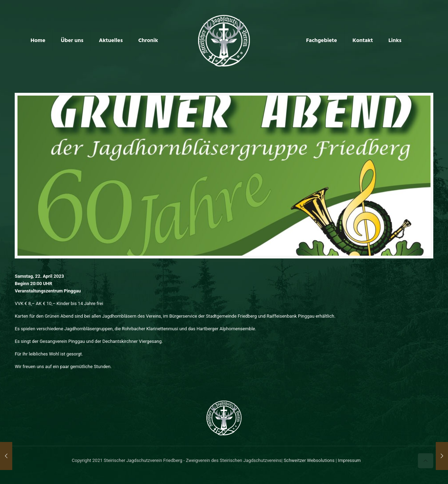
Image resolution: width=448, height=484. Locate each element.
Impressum (349, 460)
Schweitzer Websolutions (309, 460)
